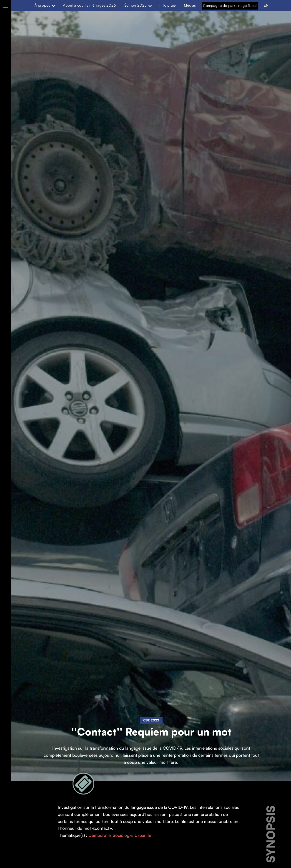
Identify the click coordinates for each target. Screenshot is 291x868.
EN (266, 5)
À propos (42, 5)
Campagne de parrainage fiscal (230, 5)
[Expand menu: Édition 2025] (150, 5)
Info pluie (168, 5)
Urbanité (143, 835)
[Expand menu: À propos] (54, 5)
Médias (190, 5)
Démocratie (99, 835)
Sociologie (123, 835)
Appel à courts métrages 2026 (89, 5)
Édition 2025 (136, 5)
